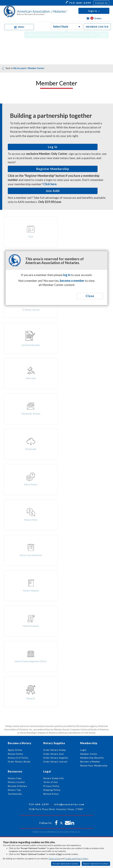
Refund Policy (51, 794)
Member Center (36, 68)
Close (90, 296)
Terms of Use (54, 858)
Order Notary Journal (55, 762)
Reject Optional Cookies (96, 864)
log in (67, 275)
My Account (20, 68)
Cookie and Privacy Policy (76, 858)
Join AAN (53, 191)
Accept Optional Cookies (66, 864)
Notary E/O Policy (18, 758)
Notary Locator (16, 782)
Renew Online (15, 754)
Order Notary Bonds (19, 762)
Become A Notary (18, 786)
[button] (94, 11)
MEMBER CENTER (97, 27)
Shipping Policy (52, 790)
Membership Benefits (92, 758)
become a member (72, 281)
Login (83, 750)
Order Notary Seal (53, 754)
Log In (53, 147)
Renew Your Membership (94, 766)
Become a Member (90, 762)
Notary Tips (14, 790)
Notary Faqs (15, 778)
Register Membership (53, 169)
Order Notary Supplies (56, 758)
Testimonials (15, 794)
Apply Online (15, 750)
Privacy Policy (51, 786)
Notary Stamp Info (54, 778)
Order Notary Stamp (55, 750)
